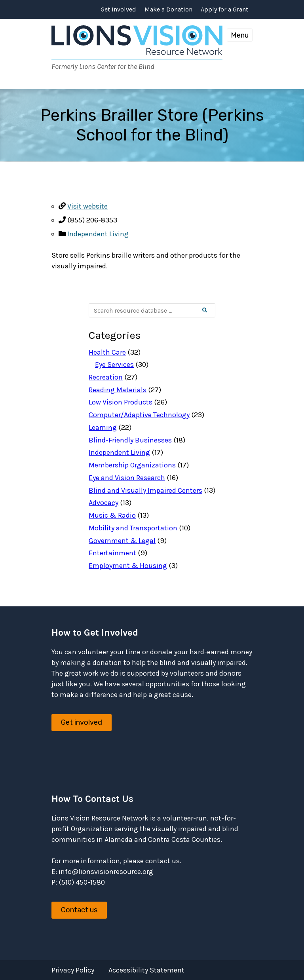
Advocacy (104, 503)
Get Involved (118, 9)
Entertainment (112, 553)
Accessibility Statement (146, 970)
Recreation (106, 377)
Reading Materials (118, 390)
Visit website (87, 206)
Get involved (82, 722)
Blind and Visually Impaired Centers (145, 490)
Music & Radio (112, 515)
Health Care (107, 352)
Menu (240, 35)
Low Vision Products (121, 402)
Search (211, 310)
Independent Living (98, 234)
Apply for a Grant (224, 9)
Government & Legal (122, 541)
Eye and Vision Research (127, 478)
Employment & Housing (128, 566)
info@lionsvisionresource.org (106, 872)
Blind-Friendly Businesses (130, 440)
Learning (103, 427)
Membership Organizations (132, 465)
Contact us (79, 910)
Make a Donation (168, 9)
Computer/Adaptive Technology (139, 415)
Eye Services (114, 365)
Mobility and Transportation (133, 528)
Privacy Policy (73, 970)
